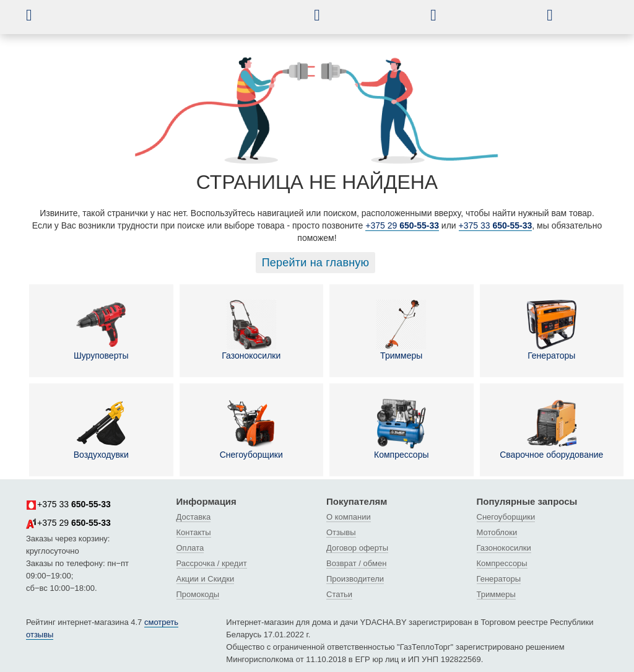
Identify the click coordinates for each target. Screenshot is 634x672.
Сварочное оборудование (551, 429)
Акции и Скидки (206, 579)
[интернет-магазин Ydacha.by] (173, 20)
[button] (38, 15)
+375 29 (402, 225)
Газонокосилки (251, 330)
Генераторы (552, 330)
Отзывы (341, 532)
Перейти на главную (316, 263)
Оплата (190, 548)
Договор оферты (357, 548)
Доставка (194, 517)
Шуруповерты (101, 330)
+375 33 (496, 225)
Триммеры (401, 330)
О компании (349, 517)
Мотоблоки (497, 532)
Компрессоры (402, 429)
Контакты (194, 532)
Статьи (339, 594)
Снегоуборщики (251, 429)
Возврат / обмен (356, 563)
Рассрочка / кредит (212, 563)
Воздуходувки (101, 429)
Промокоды (198, 594)
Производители (355, 579)
